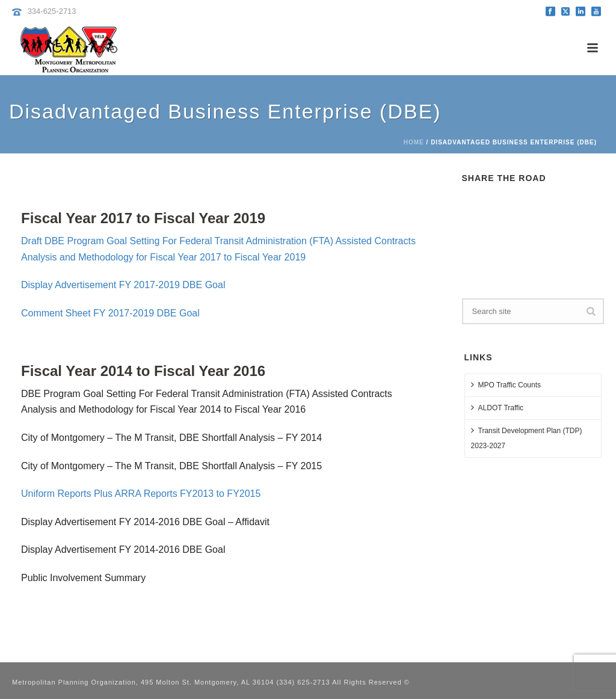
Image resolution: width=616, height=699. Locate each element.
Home (414, 142)
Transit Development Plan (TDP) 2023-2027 (527, 438)
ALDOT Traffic (497, 408)
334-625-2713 (52, 11)
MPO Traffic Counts (506, 385)
